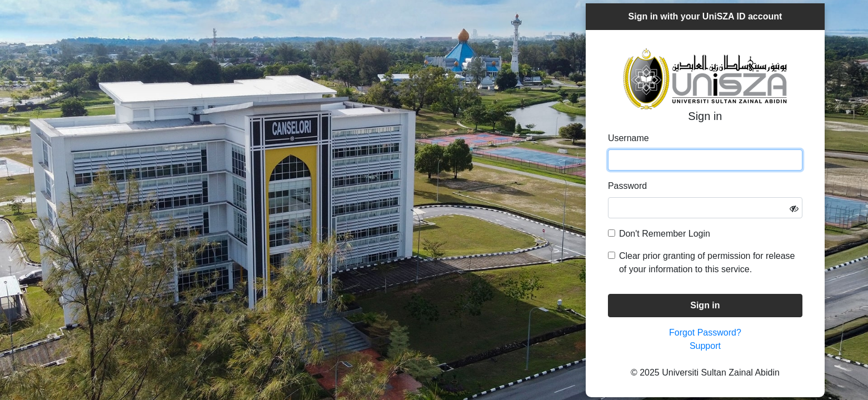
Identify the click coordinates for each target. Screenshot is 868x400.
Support (705, 346)
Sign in (705, 305)
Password (627, 186)
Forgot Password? (705, 332)
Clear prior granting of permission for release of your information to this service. (707, 262)
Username (628, 138)
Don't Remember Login (665, 234)
